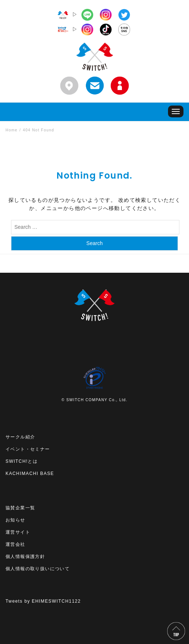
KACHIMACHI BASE (30, 473)
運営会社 (15, 544)
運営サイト (18, 532)
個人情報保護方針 (25, 557)
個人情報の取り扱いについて (38, 569)
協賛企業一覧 (20, 508)
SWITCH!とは (22, 461)
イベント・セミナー (28, 449)
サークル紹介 (20, 437)
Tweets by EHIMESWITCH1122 (43, 601)
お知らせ (15, 520)
